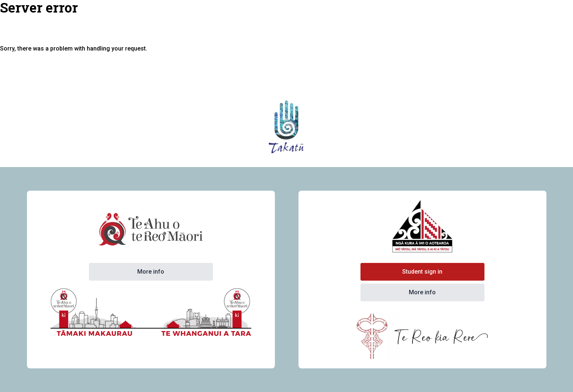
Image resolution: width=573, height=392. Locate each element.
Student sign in (422, 272)
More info (151, 272)
